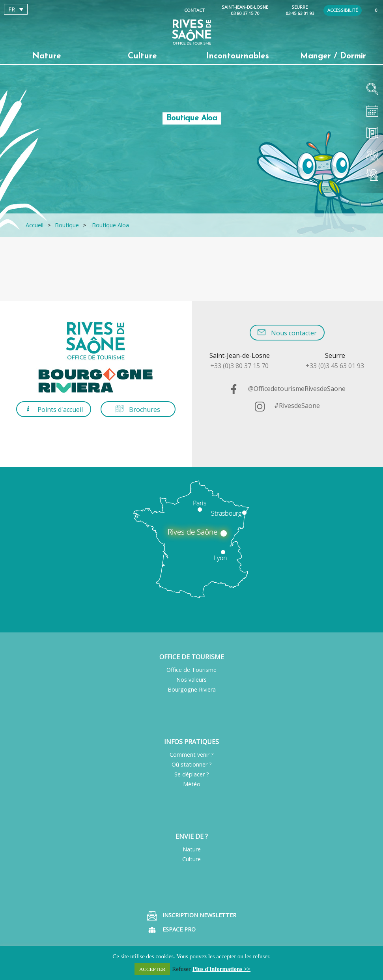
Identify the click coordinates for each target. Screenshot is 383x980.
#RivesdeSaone (287, 406)
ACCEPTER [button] (152, 969)
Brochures (138, 409)
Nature (192, 849)
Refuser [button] (181, 969)
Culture (191, 859)
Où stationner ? (192, 764)
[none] (49, 9)
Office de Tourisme (191, 670)
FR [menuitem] (12, 9)
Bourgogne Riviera (192, 689)
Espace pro (171, 930)
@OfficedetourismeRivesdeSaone (287, 389)
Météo (192, 784)
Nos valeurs (191, 680)
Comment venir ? (192, 755)
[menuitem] (16, 9)
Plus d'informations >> (221, 969)
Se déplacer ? (192, 774)
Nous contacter (287, 333)
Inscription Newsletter (192, 916)
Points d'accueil (53, 409)
